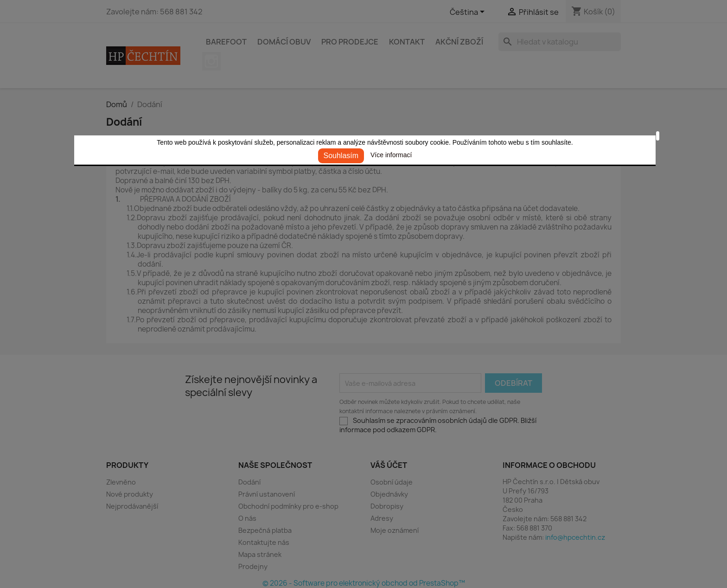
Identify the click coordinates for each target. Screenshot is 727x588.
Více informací (391, 155)
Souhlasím (341, 156)
